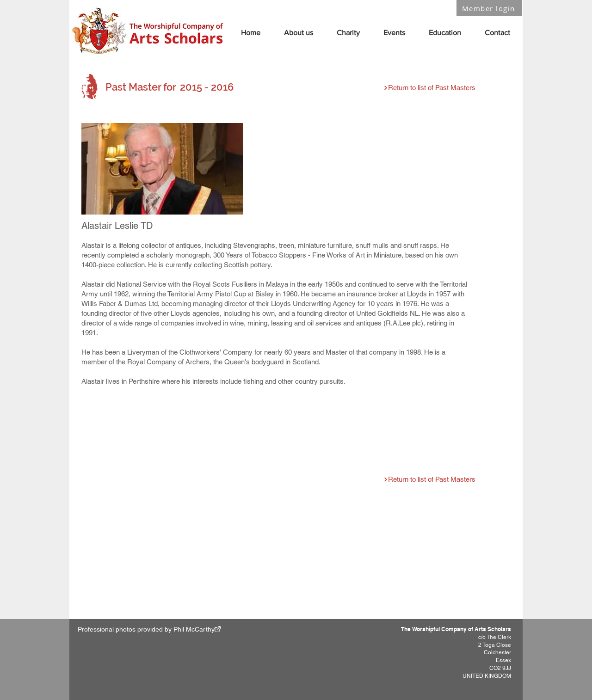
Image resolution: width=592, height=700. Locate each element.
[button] (298, 32)
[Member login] (489, 8)
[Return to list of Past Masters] (429, 88)
